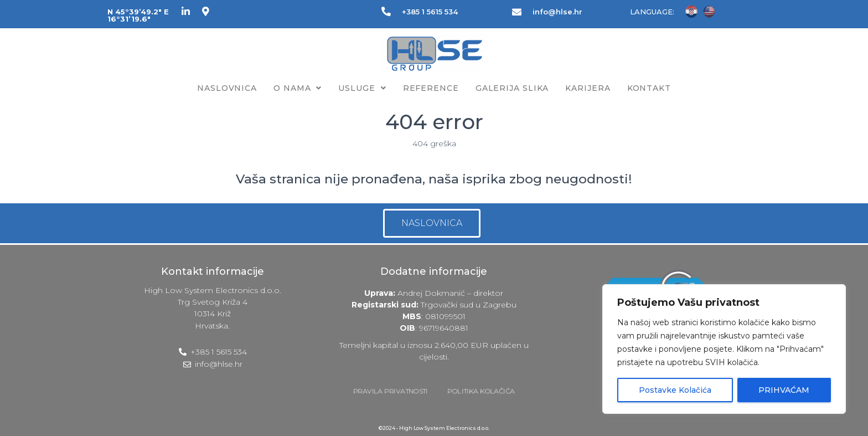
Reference (431, 88)
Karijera (588, 88)
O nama (298, 88)
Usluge (362, 88)
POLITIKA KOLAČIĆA (481, 391)
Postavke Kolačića (675, 390)
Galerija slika (512, 88)
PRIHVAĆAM (784, 390)
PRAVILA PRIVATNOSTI (390, 391)
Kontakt (649, 88)
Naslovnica (227, 88)
